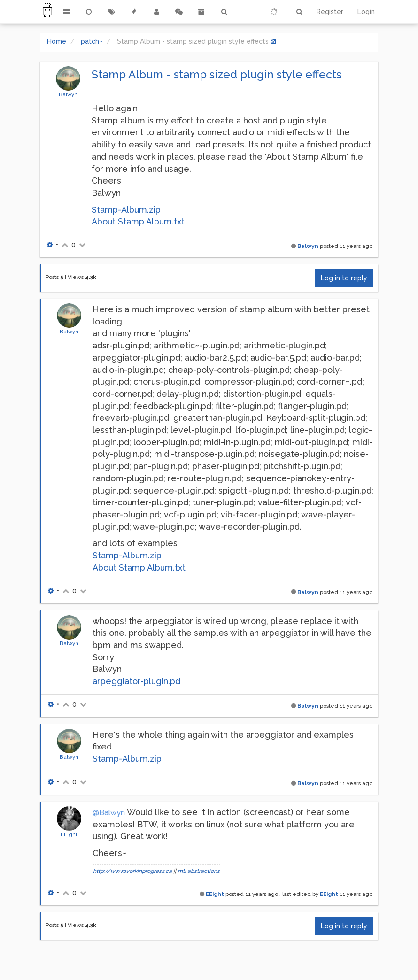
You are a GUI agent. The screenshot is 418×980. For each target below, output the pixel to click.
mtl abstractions (199, 871)
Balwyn (68, 94)
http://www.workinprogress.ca (132, 871)
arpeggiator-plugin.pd (136, 681)
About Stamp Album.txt (138, 221)
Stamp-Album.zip (126, 210)
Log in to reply (344, 278)
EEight (69, 834)
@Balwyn (109, 813)
